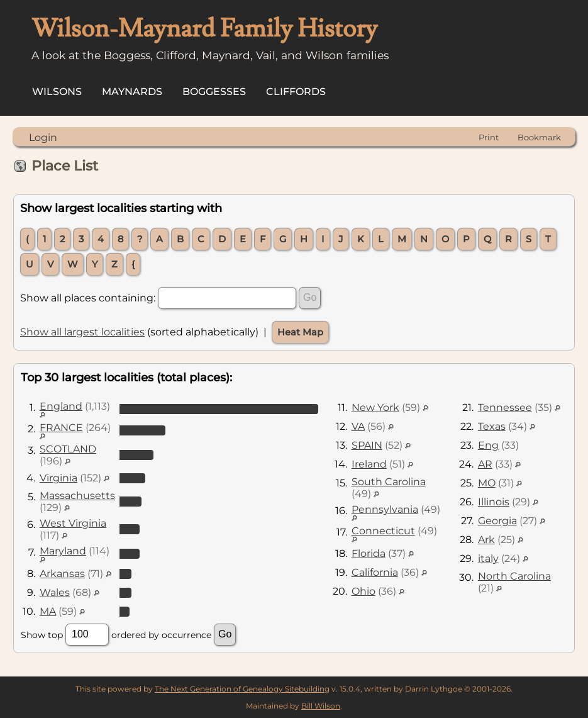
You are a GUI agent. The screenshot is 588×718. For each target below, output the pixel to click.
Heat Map (300, 332)
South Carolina (389, 482)
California (375, 572)
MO (487, 483)
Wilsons (57, 92)
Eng (488, 445)
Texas (492, 426)
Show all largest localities (82, 332)
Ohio (363, 591)
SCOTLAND (68, 449)
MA (48, 611)
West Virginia (73, 523)
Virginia (58, 478)
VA (358, 426)
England (61, 406)
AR (485, 464)
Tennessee (505, 407)
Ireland (369, 464)
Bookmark (539, 137)
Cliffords (296, 92)
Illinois (494, 502)
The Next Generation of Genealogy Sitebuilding (242, 689)
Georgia (497, 521)
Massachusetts (77, 496)
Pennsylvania (385, 509)
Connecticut (383, 531)
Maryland (63, 551)
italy (488, 558)
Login (43, 137)
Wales (55, 592)
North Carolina (514, 576)
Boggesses (214, 92)
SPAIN (367, 445)
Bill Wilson (321, 706)
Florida (369, 553)
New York (375, 407)
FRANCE (61, 428)
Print (489, 137)
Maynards (132, 92)
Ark (486, 540)
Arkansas (62, 574)
